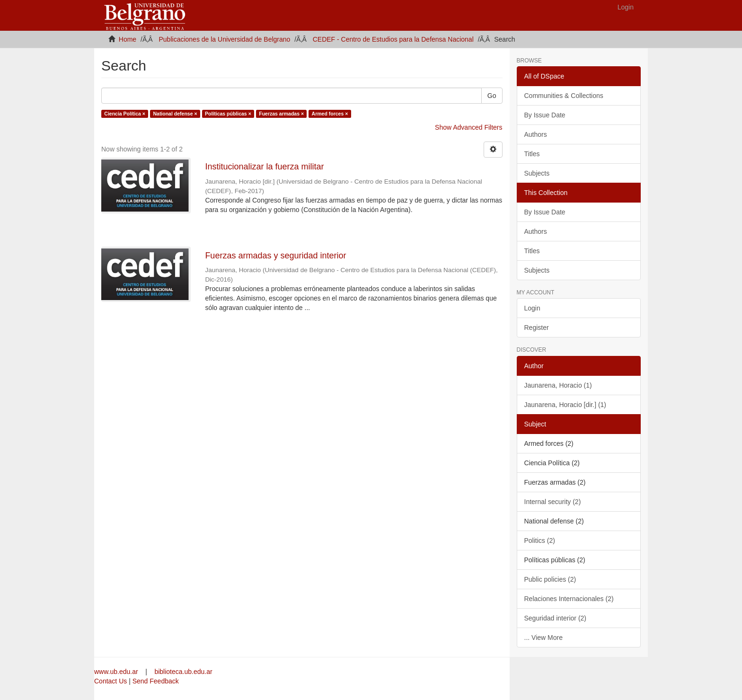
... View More (543, 638)
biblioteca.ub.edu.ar (183, 672)
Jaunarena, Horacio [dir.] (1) (565, 405)
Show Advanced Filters (468, 127)
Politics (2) (540, 541)
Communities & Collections (564, 96)
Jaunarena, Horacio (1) (558, 385)
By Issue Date (545, 115)
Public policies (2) (550, 579)
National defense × (175, 114)
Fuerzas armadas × (281, 114)
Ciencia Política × (125, 114)
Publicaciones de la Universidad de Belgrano (225, 39)
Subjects (537, 173)
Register (537, 328)
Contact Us (110, 681)
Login (532, 308)
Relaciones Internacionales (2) (569, 599)
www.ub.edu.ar (117, 672)
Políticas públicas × (228, 114)
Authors (536, 134)
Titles (532, 154)
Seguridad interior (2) (556, 618)
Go (492, 96)
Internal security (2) (553, 502)
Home (128, 39)
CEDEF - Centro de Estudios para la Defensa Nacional (393, 39)
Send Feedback (156, 681)
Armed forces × (330, 114)
